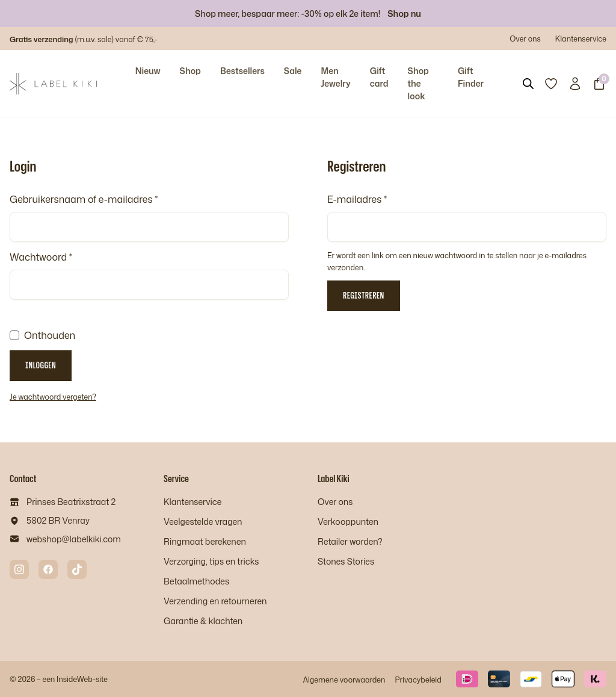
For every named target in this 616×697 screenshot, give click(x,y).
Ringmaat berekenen (205, 541)
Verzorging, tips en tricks (211, 561)
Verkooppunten (348, 522)
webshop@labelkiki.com (74, 539)
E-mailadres (357, 199)
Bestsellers (242, 71)
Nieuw (148, 71)
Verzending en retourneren (215, 601)
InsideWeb (75, 679)
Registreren (364, 295)
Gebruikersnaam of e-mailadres (84, 199)
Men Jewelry (335, 77)
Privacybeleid (418, 680)
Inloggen (41, 365)
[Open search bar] (528, 84)
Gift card (379, 77)
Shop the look (418, 83)
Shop (190, 71)
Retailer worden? (350, 541)
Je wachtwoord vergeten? (53, 397)
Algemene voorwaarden (344, 680)
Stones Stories (346, 561)
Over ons (525, 39)
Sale (293, 71)
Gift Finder (471, 77)
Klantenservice (581, 39)
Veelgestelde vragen (203, 522)
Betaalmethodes (196, 581)
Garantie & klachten (203, 621)
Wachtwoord (41, 257)
